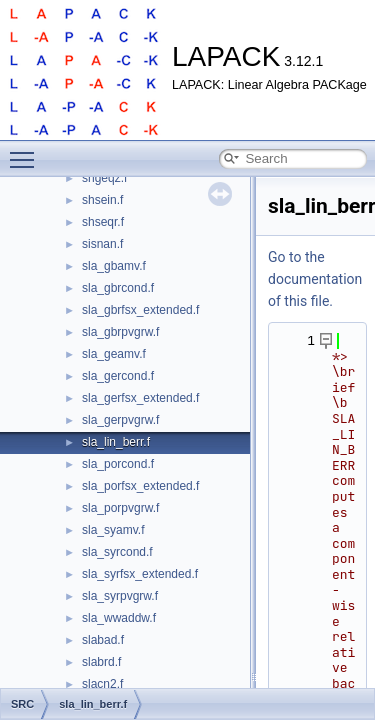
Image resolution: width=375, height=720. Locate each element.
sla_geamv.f (114, 354)
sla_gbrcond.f (118, 288)
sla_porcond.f (118, 464)
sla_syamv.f (113, 530)
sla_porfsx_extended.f (140, 486)
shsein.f (102, 200)
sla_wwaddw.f (119, 618)
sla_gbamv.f (114, 266)
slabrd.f (101, 662)
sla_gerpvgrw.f (120, 420)
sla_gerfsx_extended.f (140, 398)
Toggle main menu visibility (27, 151)
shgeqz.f (104, 178)
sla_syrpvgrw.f (120, 596)
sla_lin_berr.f (116, 442)
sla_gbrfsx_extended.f (140, 310)
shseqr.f (103, 222)
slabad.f (103, 640)
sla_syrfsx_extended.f (140, 574)
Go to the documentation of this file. (315, 279)
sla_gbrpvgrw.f (120, 332)
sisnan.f (102, 244)
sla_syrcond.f (117, 552)
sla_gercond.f (118, 376)
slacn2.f (102, 684)
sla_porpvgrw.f (120, 508)
